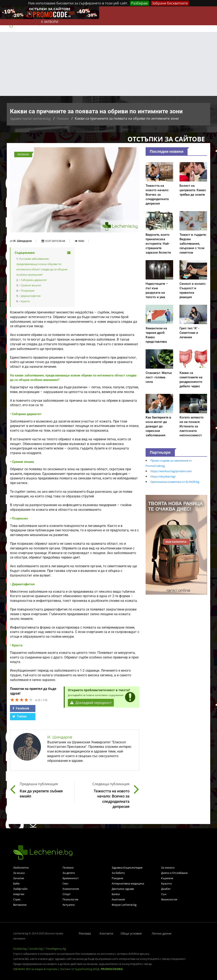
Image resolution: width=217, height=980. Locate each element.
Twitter (20, 716)
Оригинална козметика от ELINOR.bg (175, 482)
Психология (70, 899)
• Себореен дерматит (33, 280)
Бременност (71, 878)
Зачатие (19, 878)
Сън (164, 894)
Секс (65, 883)
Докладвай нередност (91, 703)
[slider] (22, 700)
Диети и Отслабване (174, 873)
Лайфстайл (20, 889)
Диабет (166, 889)
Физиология (169, 899)
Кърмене (167, 878)
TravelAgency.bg (56, 949)
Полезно (63, 119)
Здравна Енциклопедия (127, 868)
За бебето (118, 873)
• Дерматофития (30, 296)
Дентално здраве (123, 889)
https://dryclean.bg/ (163, 476)
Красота (166, 883)
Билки (116, 894)
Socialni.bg (36, 949)
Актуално (69, 905)
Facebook (21, 708)
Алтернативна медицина (128, 883)
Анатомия (118, 899)
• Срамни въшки (30, 285)
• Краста (24, 301)
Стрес (17, 899)
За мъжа (19, 873)
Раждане (117, 878)
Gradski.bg (20, 949)
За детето (69, 873)
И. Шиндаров (23, 241)
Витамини (20, 905)
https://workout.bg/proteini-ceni (171, 471)
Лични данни (162, 933)
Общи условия (131, 933)
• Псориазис (27, 291)
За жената (168, 868)
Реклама (85, 933)
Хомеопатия (71, 889)
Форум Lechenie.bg (124, 905)
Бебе (16, 883)
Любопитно (21, 868)
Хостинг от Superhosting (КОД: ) (92, 969)
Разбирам (139, 3)
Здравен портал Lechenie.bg (30, 119)
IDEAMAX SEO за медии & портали (36, 969)
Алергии (19, 894)
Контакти (106, 933)
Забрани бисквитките (170, 3)
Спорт (67, 894)
